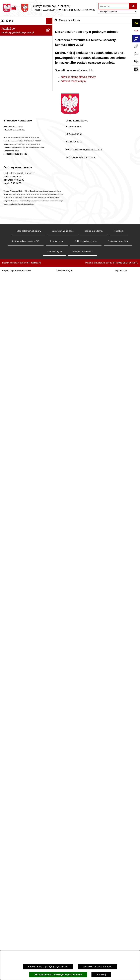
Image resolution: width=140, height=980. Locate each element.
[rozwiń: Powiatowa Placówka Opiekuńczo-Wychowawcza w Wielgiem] (50, 844)
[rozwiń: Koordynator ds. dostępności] (50, 44)
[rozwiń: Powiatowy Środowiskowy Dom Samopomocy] (50, 885)
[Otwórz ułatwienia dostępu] (136, 23)
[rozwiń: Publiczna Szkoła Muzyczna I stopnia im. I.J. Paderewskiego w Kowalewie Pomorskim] (50, 869)
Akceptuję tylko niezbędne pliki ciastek (58, 975)
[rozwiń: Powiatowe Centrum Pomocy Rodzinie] (50, 751)
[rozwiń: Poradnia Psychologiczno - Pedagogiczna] (50, 763)
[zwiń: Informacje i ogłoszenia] (50, 150)
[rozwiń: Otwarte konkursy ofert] (50, 323)
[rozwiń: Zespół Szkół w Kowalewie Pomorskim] (50, 800)
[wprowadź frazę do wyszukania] (114, 6)
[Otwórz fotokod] (136, 69)
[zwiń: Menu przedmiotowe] (50, 216)
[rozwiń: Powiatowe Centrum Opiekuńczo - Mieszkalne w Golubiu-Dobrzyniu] (50, 916)
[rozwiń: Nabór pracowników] (50, 438)
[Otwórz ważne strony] (136, 54)
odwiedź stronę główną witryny (78, 77)
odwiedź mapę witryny (74, 81)
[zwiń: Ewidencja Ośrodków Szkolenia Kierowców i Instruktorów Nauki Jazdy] (50, 671)
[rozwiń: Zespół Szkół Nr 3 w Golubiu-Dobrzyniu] (50, 812)
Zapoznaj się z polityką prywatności (48, 967)
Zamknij (101, 975)
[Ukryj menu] (49, 21)
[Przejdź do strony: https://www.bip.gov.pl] (136, 31)
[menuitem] (26, 36)
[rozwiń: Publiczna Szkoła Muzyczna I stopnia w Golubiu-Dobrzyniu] (50, 856)
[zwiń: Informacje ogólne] (50, 27)
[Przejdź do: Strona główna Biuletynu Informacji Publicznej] (56, 20)
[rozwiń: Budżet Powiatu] (50, 467)
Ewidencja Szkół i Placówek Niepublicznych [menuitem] (17, 711)
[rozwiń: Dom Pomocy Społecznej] (50, 824)
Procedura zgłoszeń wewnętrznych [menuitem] (21, 720)
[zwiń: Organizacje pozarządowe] (50, 315)
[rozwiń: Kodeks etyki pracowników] (50, 525)
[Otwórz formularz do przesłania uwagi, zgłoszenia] (136, 62)
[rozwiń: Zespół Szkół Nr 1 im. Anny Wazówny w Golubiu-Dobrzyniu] (50, 775)
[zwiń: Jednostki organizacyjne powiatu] (50, 726)
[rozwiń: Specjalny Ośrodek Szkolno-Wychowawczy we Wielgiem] (50, 832)
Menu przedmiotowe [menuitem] (13, 216)
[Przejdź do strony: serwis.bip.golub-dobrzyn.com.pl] (136, 46)
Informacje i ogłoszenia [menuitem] (14, 150)
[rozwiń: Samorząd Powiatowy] (50, 232)
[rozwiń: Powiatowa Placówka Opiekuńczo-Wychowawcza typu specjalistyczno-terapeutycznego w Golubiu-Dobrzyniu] (50, 897)
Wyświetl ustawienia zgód (98, 967)
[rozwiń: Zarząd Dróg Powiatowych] (50, 743)
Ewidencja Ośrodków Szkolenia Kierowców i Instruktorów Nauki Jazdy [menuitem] (23, 673)
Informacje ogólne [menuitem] (12, 27)
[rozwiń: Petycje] (50, 590)
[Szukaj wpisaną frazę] (133, 6)
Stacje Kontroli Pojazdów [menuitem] (16, 703)
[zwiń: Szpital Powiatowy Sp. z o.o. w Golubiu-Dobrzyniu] (50, 102)
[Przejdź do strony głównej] (49, 8)
